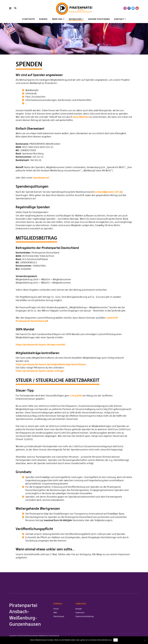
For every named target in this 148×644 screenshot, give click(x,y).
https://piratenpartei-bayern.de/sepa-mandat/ (41, 345)
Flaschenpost (59, 616)
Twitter (133, 8)
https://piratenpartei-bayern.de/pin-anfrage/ (40, 371)
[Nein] (145, 640)
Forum (56, 609)
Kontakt (119, 19)
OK (116, 640)
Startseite (28, 19)
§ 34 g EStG (76, 396)
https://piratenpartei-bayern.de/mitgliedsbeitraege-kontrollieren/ (51, 364)
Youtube (137, 8)
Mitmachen (75, 19)
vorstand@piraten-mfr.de (108, 192)
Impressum (80, 613)
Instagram (125, 8)
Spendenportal (41, 178)
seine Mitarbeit (81, 117)
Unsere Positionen (99, 19)
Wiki (55, 613)
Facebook (129, 8)
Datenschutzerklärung (85, 616)
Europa (43, 19)
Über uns (57, 19)
